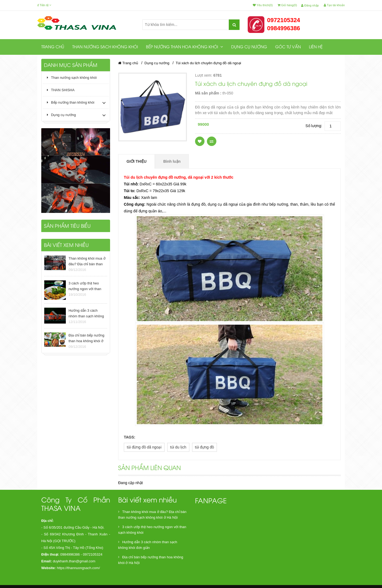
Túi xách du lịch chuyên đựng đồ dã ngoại (208, 63)
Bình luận (172, 161)
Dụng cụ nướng (249, 47)
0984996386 (284, 28)
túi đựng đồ (205, 447)
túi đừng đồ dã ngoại (144, 447)
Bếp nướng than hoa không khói (185, 47)
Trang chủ (53, 47)
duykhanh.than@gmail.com (74, 561)
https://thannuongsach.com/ (79, 568)
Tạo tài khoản (334, 5)
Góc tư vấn (288, 47)
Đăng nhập (310, 5)
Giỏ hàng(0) (287, 5)
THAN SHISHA (61, 90)
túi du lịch (178, 447)
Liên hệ (316, 47)
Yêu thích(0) (263, 5)
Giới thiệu (137, 161)
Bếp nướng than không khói (71, 102)
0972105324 (284, 20)
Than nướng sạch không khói (105, 47)
